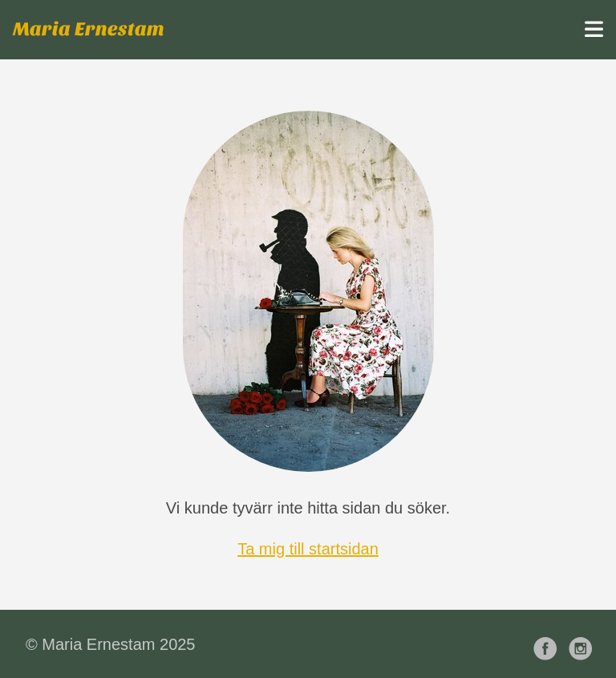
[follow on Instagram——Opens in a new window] (584, 644)
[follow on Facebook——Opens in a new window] (549, 644)
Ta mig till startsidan (308, 549)
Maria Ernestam (89, 29)
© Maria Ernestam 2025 (111, 644)
